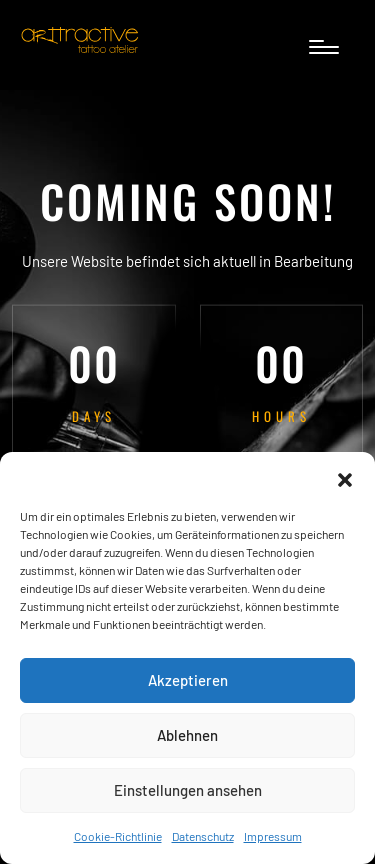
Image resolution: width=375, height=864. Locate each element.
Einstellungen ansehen (188, 790)
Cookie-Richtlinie (118, 836)
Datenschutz (203, 836)
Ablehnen (187, 735)
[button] (345, 477)
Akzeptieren (188, 680)
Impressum (273, 836)
